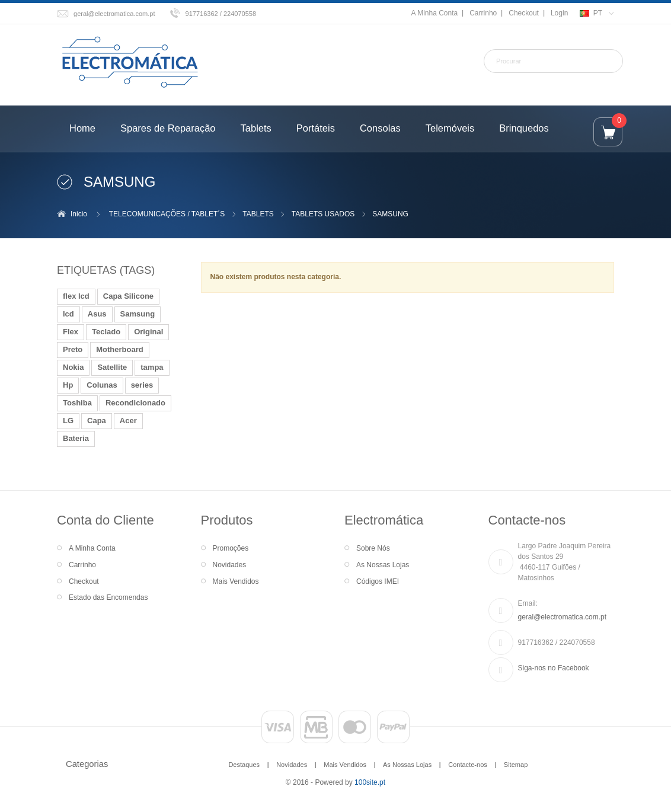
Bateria (76, 438)
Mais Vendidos (236, 581)
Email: (528, 603)
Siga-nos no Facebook (554, 668)
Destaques (244, 765)
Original (148, 332)
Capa (97, 421)
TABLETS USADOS (323, 214)
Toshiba (77, 403)
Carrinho (483, 13)
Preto (73, 349)
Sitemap (516, 765)
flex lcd (76, 296)
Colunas (102, 385)
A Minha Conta (434, 13)
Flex (71, 332)
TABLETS (258, 214)
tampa (152, 367)
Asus (97, 314)
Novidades (230, 565)
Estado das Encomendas (108, 597)
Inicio (79, 214)
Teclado (106, 332)
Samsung (138, 314)
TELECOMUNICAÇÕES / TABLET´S (167, 214)
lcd (68, 314)
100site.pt (370, 782)
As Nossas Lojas (383, 565)
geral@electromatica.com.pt (114, 14)
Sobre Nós (373, 548)
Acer (128, 421)
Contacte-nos (468, 765)
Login (559, 13)
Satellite (112, 367)
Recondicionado (135, 403)
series (142, 385)
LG (68, 421)
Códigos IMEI (378, 581)
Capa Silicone (128, 296)
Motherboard (119, 349)
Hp (68, 385)
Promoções (231, 548)
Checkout (524, 13)
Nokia (73, 367)
